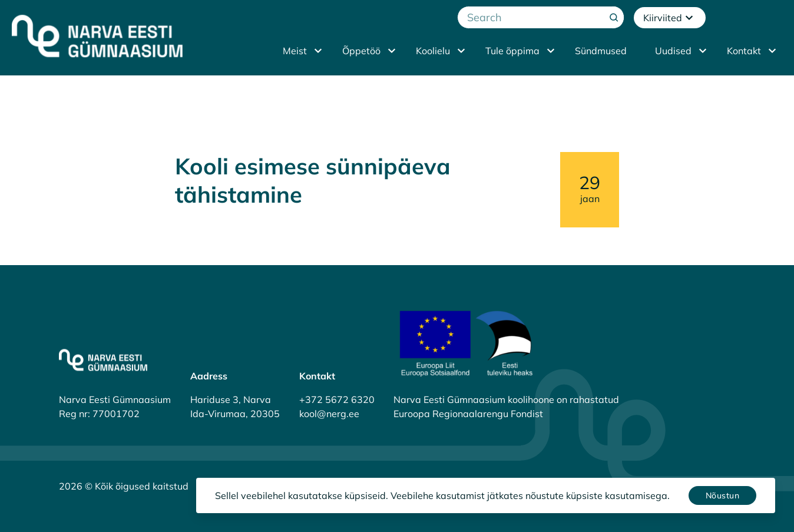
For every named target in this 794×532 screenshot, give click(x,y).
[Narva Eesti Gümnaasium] (97, 36)
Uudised (673, 51)
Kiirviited (670, 18)
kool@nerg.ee (329, 414)
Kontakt (744, 51)
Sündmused (601, 51)
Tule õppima (512, 51)
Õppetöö (361, 51)
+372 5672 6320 (337, 399)
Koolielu (433, 51)
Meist (295, 51)
